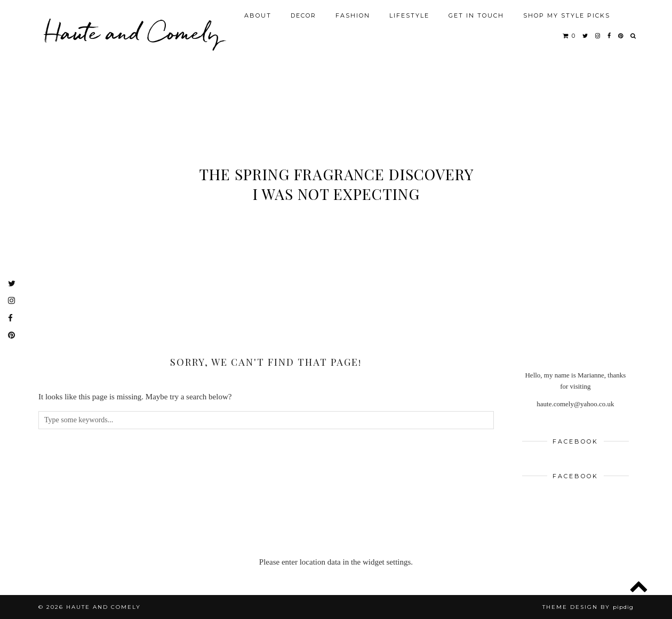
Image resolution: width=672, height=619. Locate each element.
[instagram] (598, 36)
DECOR (303, 15)
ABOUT (258, 15)
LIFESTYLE (409, 15)
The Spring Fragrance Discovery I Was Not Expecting (336, 184)
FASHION (353, 15)
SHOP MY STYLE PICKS (567, 15)
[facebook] (610, 36)
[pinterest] (621, 36)
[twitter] (586, 36)
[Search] (634, 36)
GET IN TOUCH (476, 15)
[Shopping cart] (569, 36)
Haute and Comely (132, 32)
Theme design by (588, 607)
